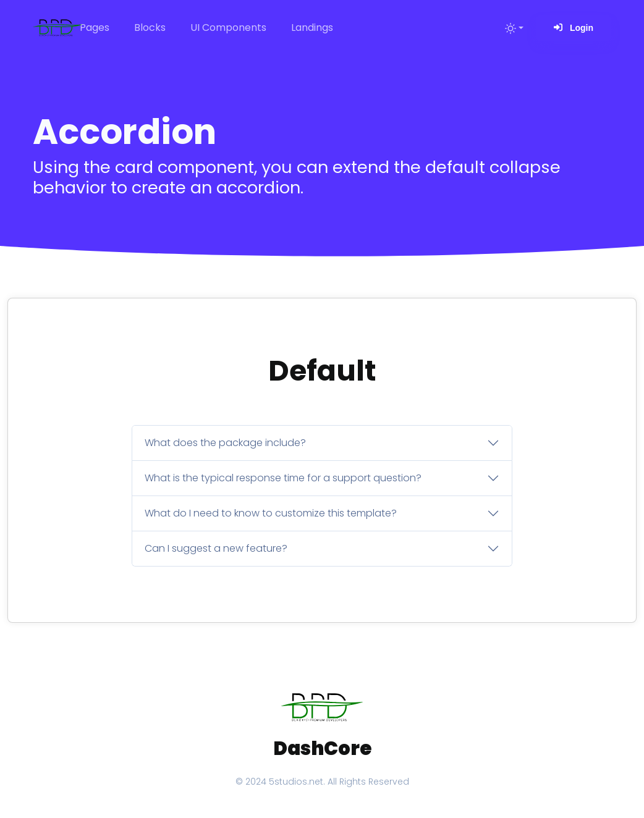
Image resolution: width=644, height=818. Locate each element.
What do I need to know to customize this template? (271, 513)
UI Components (228, 27)
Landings (312, 27)
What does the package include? (225, 443)
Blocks (150, 27)
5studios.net (296, 782)
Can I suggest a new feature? (216, 548)
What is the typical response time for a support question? (283, 478)
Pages (95, 27)
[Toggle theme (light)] (514, 28)
